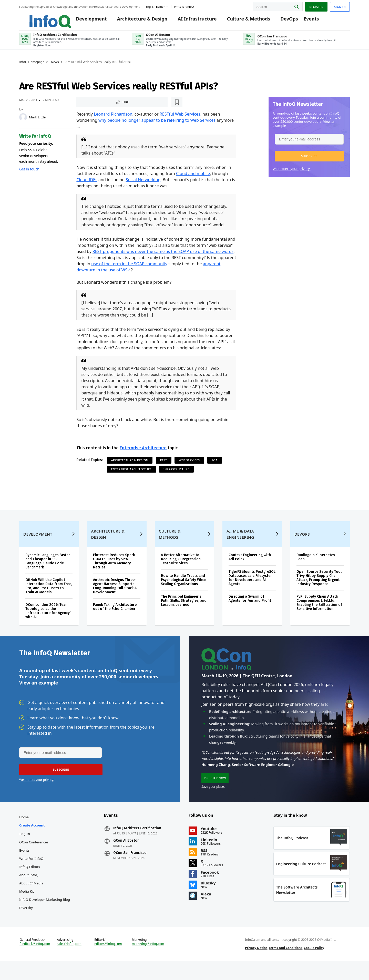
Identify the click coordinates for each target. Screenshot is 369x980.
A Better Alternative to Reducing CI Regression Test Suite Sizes (181, 570)
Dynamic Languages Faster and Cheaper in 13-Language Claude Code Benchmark (48, 572)
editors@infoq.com (108, 962)
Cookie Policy (314, 966)
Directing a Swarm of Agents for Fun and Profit (250, 610)
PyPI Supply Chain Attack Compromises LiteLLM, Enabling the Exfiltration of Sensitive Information (319, 614)
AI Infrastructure (191, 21)
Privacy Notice (256, 966)
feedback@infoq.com (35, 962)
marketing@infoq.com (148, 962)
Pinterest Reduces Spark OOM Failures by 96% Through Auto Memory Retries (114, 572)
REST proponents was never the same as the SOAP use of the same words (163, 256)
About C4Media (31, 898)
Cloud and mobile (193, 178)
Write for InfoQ (31, 873)
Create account (32, 840)
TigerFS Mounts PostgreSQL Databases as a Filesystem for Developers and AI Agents (252, 589)
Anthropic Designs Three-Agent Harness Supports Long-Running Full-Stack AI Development (115, 597)
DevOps (283, 21)
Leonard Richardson (113, 118)
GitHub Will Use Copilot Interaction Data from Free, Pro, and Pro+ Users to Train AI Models (49, 597)
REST (164, 465)
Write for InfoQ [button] (184, 6)
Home (24, 832)
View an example (39, 696)
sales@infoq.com (69, 962)
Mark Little (37, 121)
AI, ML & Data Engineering (240, 545)
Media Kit (27, 906)
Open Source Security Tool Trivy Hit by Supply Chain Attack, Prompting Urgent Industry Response (319, 589)
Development (85, 21)
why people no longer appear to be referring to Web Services (157, 125)
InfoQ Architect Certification (137, 843)
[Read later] (107, 106)
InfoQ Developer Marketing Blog (45, 914)
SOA (215, 465)
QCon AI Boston (126, 855)
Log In (25, 849)
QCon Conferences (34, 857)
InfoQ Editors (30, 882)
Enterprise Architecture (143, 452)
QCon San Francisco (130, 868)
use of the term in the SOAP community (129, 268)
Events (305, 21)
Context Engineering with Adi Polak (250, 568)
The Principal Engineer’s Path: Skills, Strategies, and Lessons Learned (184, 612)
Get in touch (29, 173)
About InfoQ (29, 890)
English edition (156, 6)
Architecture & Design (136, 21)
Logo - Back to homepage (40, 18)
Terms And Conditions (286, 966)
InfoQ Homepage (32, 66)
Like (90, 106)
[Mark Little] (23, 121)
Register (316, 6)
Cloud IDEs (87, 184)
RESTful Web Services (180, 118)
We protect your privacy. (292, 172)
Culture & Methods (242, 21)
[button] (309, 160)
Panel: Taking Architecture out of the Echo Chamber (115, 618)
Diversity (26, 923)
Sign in (340, 6)
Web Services (189, 465)
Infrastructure (176, 473)
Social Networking (143, 184)
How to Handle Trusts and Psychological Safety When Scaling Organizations (184, 591)
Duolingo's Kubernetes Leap (316, 568)
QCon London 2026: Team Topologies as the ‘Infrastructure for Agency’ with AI (48, 622)
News (55, 66)
